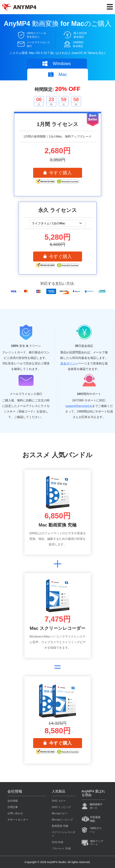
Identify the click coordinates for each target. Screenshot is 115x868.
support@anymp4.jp (79, 406)
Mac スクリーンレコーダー (57, 628)
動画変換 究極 (60, 826)
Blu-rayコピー (60, 813)
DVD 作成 (57, 842)
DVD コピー (59, 801)
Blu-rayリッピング (62, 820)
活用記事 (13, 807)
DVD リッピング (61, 807)
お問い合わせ (15, 813)
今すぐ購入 (58, 173)
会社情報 (13, 801)
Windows (56, 64)
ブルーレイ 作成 (61, 848)
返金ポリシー (69, 363)
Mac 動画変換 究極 (57, 525)
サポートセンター (18, 820)
